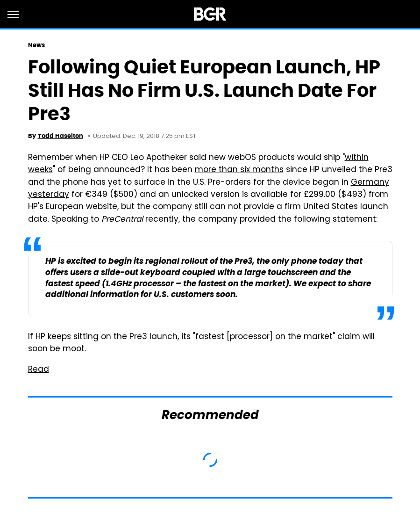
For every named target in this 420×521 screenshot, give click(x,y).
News (36, 45)
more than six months (239, 170)
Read (39, 370)
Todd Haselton (61, 136)
